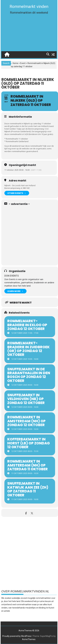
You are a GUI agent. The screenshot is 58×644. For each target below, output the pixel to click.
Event (23, 63)
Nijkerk (7, 131)
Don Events (12, 276)
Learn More (15, 291)
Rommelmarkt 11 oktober (17, 139)
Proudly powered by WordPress (17, 636)
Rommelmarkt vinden (29, 7)
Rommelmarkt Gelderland (17, 141)
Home (15, 63)
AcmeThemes (29, 639)
